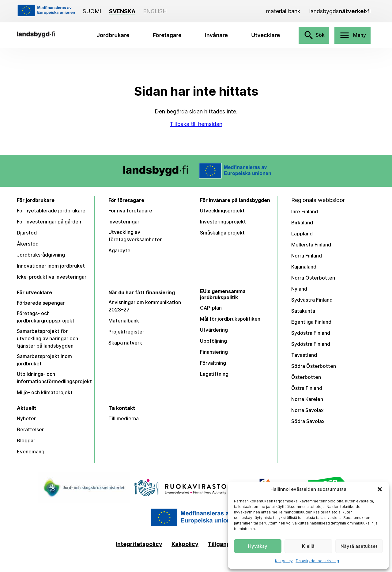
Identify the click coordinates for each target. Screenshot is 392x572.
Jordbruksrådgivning (41, 255)
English (155, 11)
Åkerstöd (28, 244)
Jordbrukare (113, 35)
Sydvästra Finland (312, 300)
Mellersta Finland (311, 245)
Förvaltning (213, 363)
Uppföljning (213, 341)
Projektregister (126, 332)
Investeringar (124, 222)
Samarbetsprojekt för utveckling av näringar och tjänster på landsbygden (47, 338)
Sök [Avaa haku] (314, 35)
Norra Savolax (307, 410)
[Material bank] (283, 11)
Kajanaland (304, 267)
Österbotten (306, 377)
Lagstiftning (214, 374)
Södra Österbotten (314, 366)
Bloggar (26, 440)
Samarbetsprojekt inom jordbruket (44, 360)
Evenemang (31, 452)
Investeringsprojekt (223, 222)
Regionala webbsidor (318, 200)
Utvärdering (214, 330)
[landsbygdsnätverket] (340, 11)
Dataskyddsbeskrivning (317, 561)
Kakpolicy (284, 561)
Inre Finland (305, 212)
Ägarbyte (119, 250)
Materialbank (124, 321)
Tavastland (304, 355)
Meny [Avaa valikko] (352, 35)
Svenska (122, 11)
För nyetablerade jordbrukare (51, 211)
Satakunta (303, 311)
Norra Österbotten (313, 278)
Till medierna (124, 418)
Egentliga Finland (311, 322)
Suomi (92, 11)
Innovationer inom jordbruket (51, 266)
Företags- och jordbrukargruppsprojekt (46, 317)
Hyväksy (258, 546)
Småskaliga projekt (222, 233)
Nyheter (26, 418)
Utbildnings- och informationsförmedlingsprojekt (54, 378)
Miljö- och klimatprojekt (45, 392)
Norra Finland (307, 256)
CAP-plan (211, 308)
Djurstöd (27, 233)
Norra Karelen (307, 399)
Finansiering (214, 352)
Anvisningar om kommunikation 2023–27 (145, 306)
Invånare (216, 35)
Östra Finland (307, 388)
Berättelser (30, 429)
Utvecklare (266, 35)
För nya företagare (130, 211)
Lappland (302, 234)
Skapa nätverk (125, 343)
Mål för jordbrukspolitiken (230, 319)
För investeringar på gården (49, 222)
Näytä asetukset (359, 546)
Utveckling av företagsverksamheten (136, 236)
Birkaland (302, 223)
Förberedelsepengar (41, 303)
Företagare (167, 35)
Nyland (299, 289)
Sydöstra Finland (311, 333)
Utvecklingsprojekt (222, 211)
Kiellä (308, 546)
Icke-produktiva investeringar (52, 277)
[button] (380, 489)
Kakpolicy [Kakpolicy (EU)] (185, 544)
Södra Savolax (308, 421)
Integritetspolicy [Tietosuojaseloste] (139, 544)
